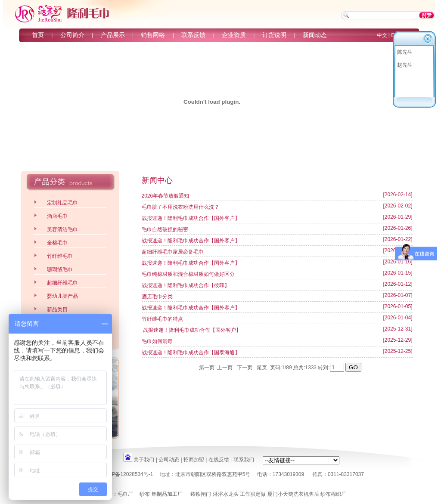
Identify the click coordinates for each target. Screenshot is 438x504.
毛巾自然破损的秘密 (165, 229)
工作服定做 (253, 494)
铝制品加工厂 (167, 494)
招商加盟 (194, 460)
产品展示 (113, 35)
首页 (38, 35)
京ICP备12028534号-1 (127, 474)
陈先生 (405, 52)
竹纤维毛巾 (60, 256)
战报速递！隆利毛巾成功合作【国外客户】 (191, 218)
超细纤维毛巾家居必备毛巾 (173, 252)
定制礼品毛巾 (62, 203)
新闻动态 (315, 35)
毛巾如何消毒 (157, 341)
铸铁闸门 (201, 494)
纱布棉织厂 (333, 494)
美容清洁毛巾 (62, 229)
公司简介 (72, 35)
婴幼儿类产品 (62, 296)
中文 (382, 35)
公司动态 (169, 460)
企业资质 (234, 35)
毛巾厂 (125, 494)
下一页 (245, 368)
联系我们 (244, 460)
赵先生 (405, 65)
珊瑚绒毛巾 (60, 269)
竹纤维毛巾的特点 (162, 319)
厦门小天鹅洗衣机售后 (293, 494)
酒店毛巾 (57, 216)
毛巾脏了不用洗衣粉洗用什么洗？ (180, 207)
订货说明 (274, 35)
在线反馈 (219, 460)
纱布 (145, 494)
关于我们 (144, 460)
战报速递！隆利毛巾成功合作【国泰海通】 (191, 352)
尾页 (262, 368)
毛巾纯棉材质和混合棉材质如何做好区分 (188, 274)
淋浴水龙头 (226, 494)
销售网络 (153, 35)
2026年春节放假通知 (166, 196)
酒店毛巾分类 (157, 297)
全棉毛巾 (57, 243)
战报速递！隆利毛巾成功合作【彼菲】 (186, 285)
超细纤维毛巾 (62, 283)
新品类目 (57, 309)
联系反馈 (193, 35)
